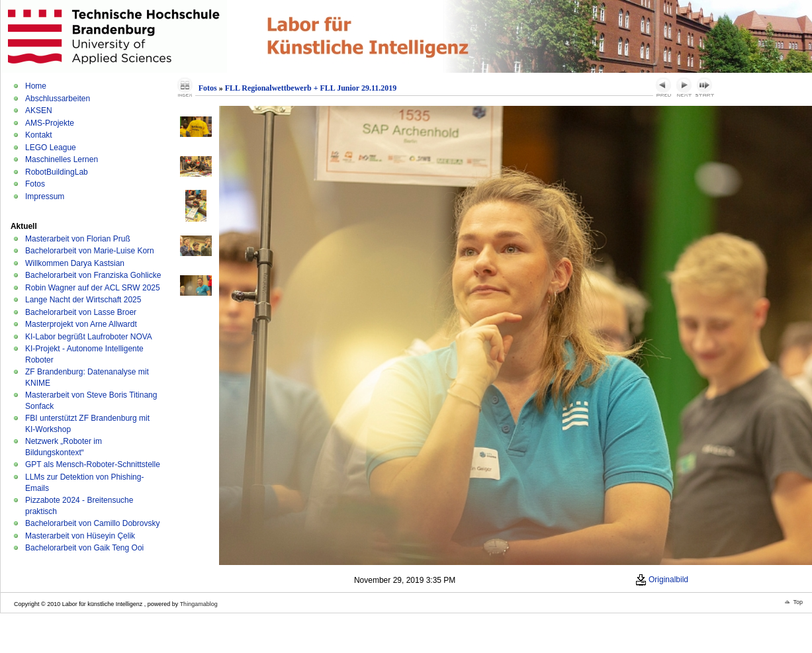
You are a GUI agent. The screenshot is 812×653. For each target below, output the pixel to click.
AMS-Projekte (50, 123)
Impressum (45, 196)
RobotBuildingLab (57, 172)
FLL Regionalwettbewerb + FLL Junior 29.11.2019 (311, 88)
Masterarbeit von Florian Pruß (78, 239)
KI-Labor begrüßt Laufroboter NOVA (89, 337)
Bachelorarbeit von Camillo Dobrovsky (92, 523)
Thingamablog (199, 604)
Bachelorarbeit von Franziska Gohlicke (93, 275)
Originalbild (662, 580)
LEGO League (51, 148)
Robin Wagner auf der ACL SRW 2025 (93, 288)
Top (798, 602)
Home (36, 86)
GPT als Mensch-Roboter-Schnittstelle (93, 464)
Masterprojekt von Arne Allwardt (81, 324)
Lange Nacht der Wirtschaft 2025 (83, 300)
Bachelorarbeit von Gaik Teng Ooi (84, 548)
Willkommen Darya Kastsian (75, 263)
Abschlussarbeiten (58, 99)
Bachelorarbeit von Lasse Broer (81, 312)
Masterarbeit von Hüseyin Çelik (80, 536)
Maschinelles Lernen (62, 159)
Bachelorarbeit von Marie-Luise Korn (90, 251)
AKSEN (39, 110)
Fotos (35, 184)
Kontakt (39, 135)
